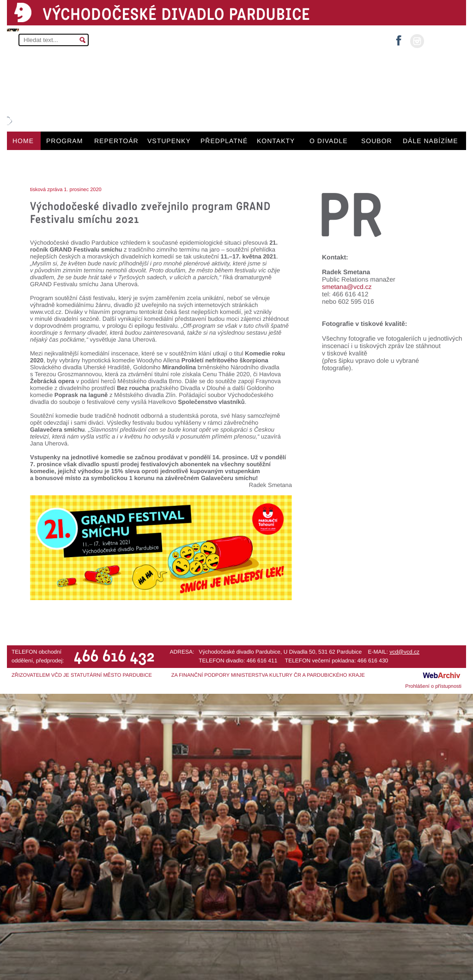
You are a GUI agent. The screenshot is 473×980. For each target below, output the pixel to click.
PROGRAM (64, 141)
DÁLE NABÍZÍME (431, 141)
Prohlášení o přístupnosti (433, 686)
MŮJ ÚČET (444, 40)
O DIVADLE (329, 141)
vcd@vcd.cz (404, 652)
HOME (23, 141)
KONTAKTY (276, 141)
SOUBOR (377, 141)
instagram (417, 41)
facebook (399, 38)
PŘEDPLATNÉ (224, 141)
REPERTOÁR (116, 141)
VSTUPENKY (169, 141)
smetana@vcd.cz (347, 287)
